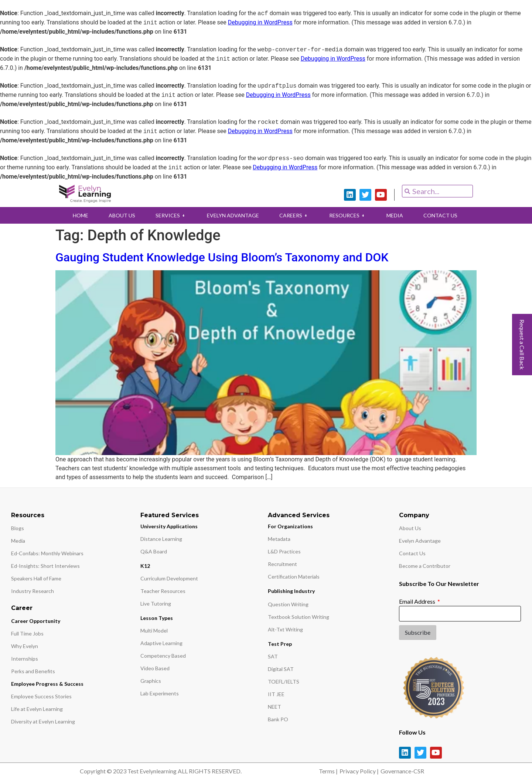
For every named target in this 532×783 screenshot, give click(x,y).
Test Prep (280, 644)
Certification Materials (294, 577)
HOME (81, 215)
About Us (410, 528)
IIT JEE (276, 694)
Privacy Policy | (359, 771)
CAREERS (294, 215)
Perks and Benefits (33, 671)
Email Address (418, 601)
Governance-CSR (402, 771)
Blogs (18, 528)
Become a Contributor (425, 566)
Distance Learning (161, 539)
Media (18, 541)
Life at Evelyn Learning (37, 709)
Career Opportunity (36, 621)
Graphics (151, 681)
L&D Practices (284, 551)
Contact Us (412, 553)
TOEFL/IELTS (284, 682)
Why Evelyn (25, 646)
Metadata (279, 539)
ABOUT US (122, 215)
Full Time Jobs (27, 633)
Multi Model (154, 631)
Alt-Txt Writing (285, 629)
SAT (273, 656)
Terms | (328, 771)
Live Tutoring (156, 604)
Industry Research (33, 591)
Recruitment (282, 564)
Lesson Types (157, 618)
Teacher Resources (163, 591)
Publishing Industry (291, 591)
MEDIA (395, 215)
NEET (274, 707)
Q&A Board (154, 551)
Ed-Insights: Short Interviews (45, 566)
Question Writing (288, 604)
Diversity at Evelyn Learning (43, 721)
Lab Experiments (160, 693)
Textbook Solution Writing (299, 617)
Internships (25, 659)
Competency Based (163, 656)
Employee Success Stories (41, 696)
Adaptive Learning (161, 643)
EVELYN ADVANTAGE (233, 215)
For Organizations (290, 526)
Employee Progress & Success (47, 684)
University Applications (169, 526)
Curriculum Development (169, 578)
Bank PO (278, 719)
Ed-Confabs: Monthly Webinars (47, 553)
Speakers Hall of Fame (36, 578)
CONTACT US (440, 215)
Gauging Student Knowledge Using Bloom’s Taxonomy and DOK (222, 257)
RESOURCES (348, 215)
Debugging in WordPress (260, 23)
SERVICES (171, 215)
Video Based (155, 668)
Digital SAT (281, 669)
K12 (145, 566)
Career (22, 608)
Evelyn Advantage (420, 541)
